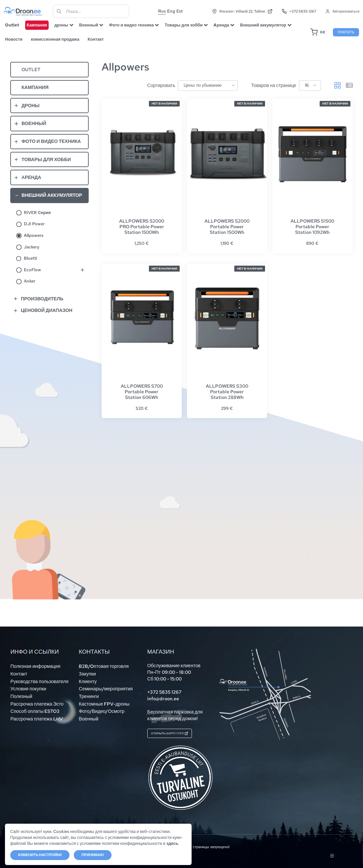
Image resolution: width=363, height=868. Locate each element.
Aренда (227, 29)
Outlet (17, 29)
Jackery (32, 255)
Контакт (101, 43)
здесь (16, 843)
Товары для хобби (189, 29)
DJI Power (34, 231)
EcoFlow (32, 277)
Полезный (21, 693)
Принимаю (93, 854)
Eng (178, 11)
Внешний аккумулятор (269, 29)
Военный (94, 29)
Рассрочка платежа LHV (36, 716)
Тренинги (89, 693)
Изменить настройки (40, 854)
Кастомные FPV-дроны (104, 701)
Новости (19, 43)
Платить (340, 36)
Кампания (42, 29)
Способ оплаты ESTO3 (35, 708)
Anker (30, 289)
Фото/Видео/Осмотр (102, 708)
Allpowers (34, 243)
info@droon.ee (163, 696)
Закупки (87, 671)
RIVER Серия (37, 220)
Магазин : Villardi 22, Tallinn (238, 12)
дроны (67, 29)
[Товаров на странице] (310, 93)
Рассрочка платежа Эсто (37, 701)
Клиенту (88, 678)
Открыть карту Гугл (178, 732)
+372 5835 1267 (295, 12)
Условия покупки (28, 686)
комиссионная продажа (60, 43)
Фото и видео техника (137, 29)
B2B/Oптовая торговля (104, 663)
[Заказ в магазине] (208, 93)
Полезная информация (35, 663)
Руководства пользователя (39, 678)
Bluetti (30, 266)
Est (186, 11)
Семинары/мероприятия (106, 686)
